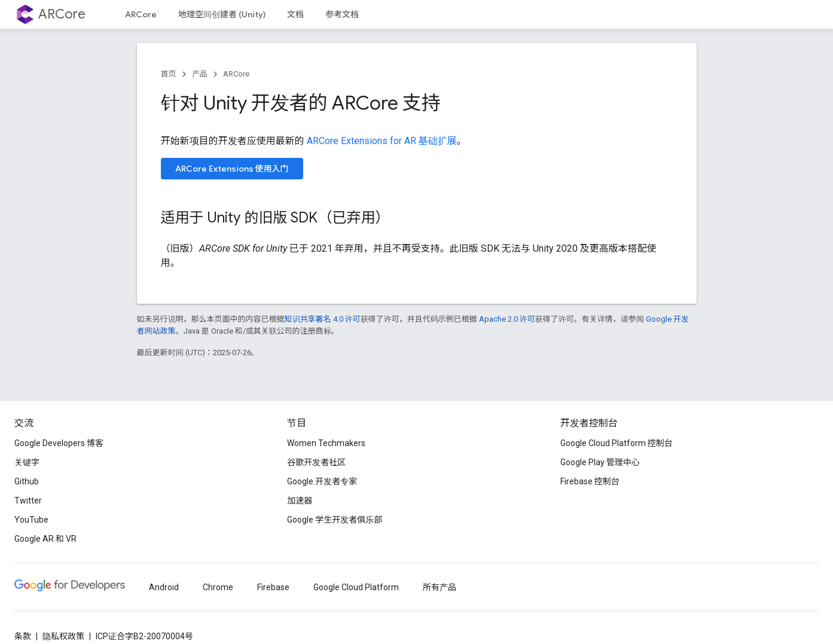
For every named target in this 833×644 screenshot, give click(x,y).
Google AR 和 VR (45, 539)
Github (27, 481)
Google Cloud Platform (356, 587)
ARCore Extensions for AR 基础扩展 (382, 141)
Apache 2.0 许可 (507, 319)
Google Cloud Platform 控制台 (617, 443)
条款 (23, 636)
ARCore (62, 14)
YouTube (31, 520)
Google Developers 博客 (59, 443)
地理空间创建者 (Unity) (222, 14)
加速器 (300, 500)
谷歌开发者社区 (316, 462)
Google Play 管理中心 (600, 462)
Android (164, 587)
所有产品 (440, 587)
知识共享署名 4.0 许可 (323, 319)
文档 (295, 14)
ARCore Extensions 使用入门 (232, 169)
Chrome (218, 587)
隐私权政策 (63, 636)
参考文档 (342, 14)
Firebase (273, 587)
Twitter (28, 500)
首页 (169, 74)
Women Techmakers (326, 443)
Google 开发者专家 (322, 481)
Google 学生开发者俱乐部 (335, 520)
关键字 (27, 462)
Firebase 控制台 (590, 481)
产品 (200, 74)
